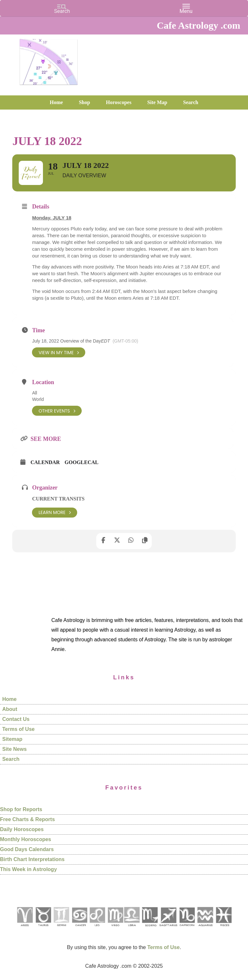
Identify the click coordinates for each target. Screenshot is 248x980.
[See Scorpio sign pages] (150, 929)
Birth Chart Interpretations (32, 860)
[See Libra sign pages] (132, 929)
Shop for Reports (21, 810)
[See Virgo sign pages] (115, 929)
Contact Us (16, 719)
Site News (15, 749)
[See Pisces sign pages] (223, 929)
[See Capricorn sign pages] (187, 929)
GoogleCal (82, 463)
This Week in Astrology (28, 870)
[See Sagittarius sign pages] (168, 929)
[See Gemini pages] (61, 929)
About (10, 709)
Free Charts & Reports (27, 820)
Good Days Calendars (27, 850)
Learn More (55, 513)
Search (11, 759)
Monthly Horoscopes (26, 840)
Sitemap (12, 739)
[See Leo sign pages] (97, 929)
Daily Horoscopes (22, 830)
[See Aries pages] (25, 929)
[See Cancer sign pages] (79, 929)
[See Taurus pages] (43, 929)
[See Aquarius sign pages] (205, 929)
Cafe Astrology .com (48, 60)
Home (9, 699)
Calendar (45, 463)
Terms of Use (18, 729)
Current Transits (58, 499)
